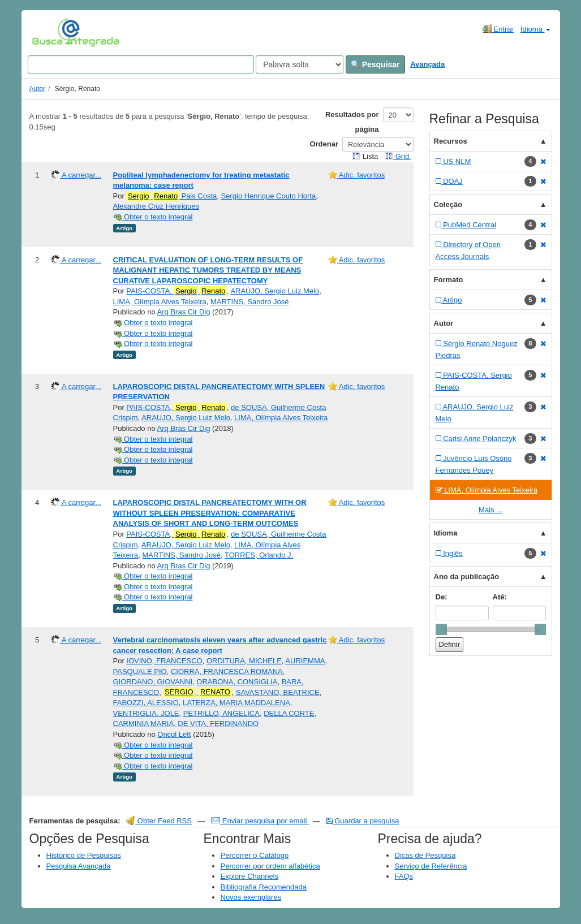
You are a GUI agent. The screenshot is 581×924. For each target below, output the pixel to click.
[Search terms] (141, 64)
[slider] (441, 629)
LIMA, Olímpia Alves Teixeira (160, 302)
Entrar (498, 29)
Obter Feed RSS (159, 821)
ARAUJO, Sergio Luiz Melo (186, 418)
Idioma (535, 29)
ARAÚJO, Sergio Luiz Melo (275, 291)
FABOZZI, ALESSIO (146, 703)
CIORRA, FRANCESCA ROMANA (227, 672)
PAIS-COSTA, (177, 291)
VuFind (50, 32)
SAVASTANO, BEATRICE (278, 692)
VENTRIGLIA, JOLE (146, 713)
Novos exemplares (251, 897)
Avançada (427, 64)
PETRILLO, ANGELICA (221, 713)
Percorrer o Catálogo (255, 855)
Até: (500, 597)
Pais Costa (171, 196)
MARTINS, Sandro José (249, 302)
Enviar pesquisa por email (260, 821)
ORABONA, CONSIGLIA (237, 682)
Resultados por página (352, 122)
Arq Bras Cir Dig (184, 312)
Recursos (451, 141)
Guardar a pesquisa (363, 821)
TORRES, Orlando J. (259, 555)
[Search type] (300, 64)
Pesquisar (375, 64)
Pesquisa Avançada (79, 866)
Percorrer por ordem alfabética (270, 866)
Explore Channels (250, 876)
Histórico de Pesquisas (84, 855)
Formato (449, 280)
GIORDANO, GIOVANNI (153, 682)
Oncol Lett (174, 734)
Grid (398, 156)
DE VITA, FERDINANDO (218, 724)
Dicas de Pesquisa (425, 855)
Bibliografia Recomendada (264, 887)
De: (442, 597)
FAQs (404, 876)
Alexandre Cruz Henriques (156, 206)
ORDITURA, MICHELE (244, 661)
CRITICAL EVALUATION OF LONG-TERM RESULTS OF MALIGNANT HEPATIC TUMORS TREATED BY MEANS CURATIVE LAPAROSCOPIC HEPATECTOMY (208, 270)
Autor (38, 89)
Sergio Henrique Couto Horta (269, 196)
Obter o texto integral (153, 217)
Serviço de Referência (431, 866)
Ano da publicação (467, 577)
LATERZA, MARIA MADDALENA (236, 703)
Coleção (448, 204)
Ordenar (324, 144)
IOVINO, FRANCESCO (164, 661)
